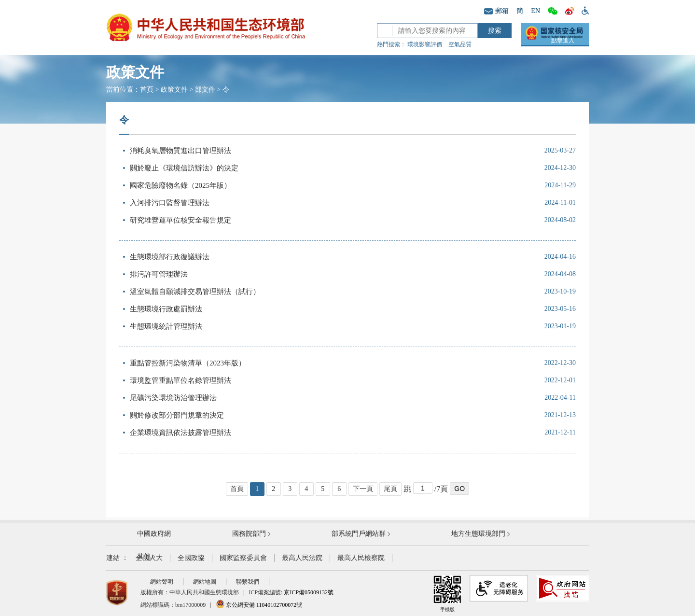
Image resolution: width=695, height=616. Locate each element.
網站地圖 (205, 582)
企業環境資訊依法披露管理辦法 (181, 433)
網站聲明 (162, 582)
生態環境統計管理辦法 (166, 326)
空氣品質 (460, 44)
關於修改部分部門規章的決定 (177, 415)
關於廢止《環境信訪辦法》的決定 (184, 168)
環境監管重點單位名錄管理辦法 (181, 380)
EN (535, 11)
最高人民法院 (302, 558)
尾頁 (390, 489)
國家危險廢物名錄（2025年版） (181, 185)
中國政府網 (154, 534)
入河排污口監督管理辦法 (170, 203)
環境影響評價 (425, 44)
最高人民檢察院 (361, 558)
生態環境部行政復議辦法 (170, 257)
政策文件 (174, 90)
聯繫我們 (248, 582)
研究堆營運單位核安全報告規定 (181, 220)
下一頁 (363, 489)
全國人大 (149, 558)
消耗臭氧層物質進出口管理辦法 (181, 151)
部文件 (205, 90)
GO (459, 489)
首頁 (147, 90)
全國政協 (191, 558)
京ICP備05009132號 (309, 592)
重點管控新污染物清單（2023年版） (188, 363)
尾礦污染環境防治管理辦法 (173, 398)
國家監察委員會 (243, 558)
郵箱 (496, 11)
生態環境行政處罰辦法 (166, 309)
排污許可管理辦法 (159, 274)
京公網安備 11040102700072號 (259, 605)
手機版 (447, 594)
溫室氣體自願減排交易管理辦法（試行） (195, 292)
